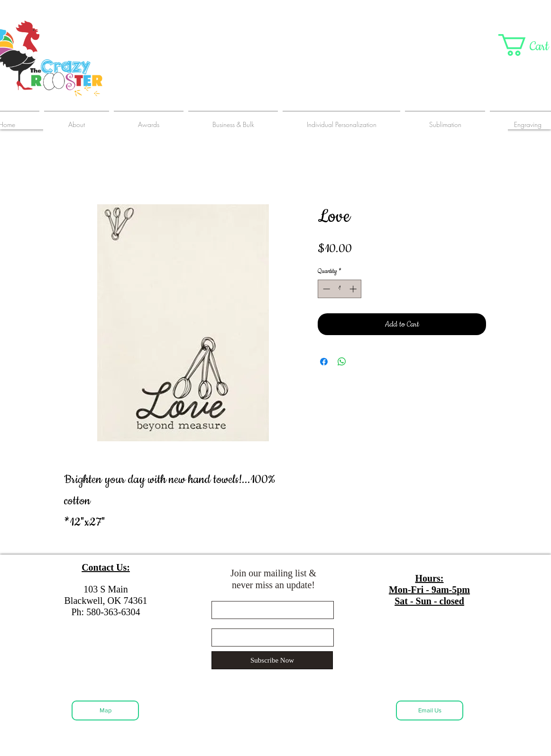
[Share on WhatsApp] (342, 362)
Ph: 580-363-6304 (106, 612)
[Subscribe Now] (272, 660)
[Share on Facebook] (324, 362)
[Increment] (354, 289)
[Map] (105, 710)
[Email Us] (430, 710)
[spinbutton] (340, 289)
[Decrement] (326, 289)
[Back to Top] (273, 730)
